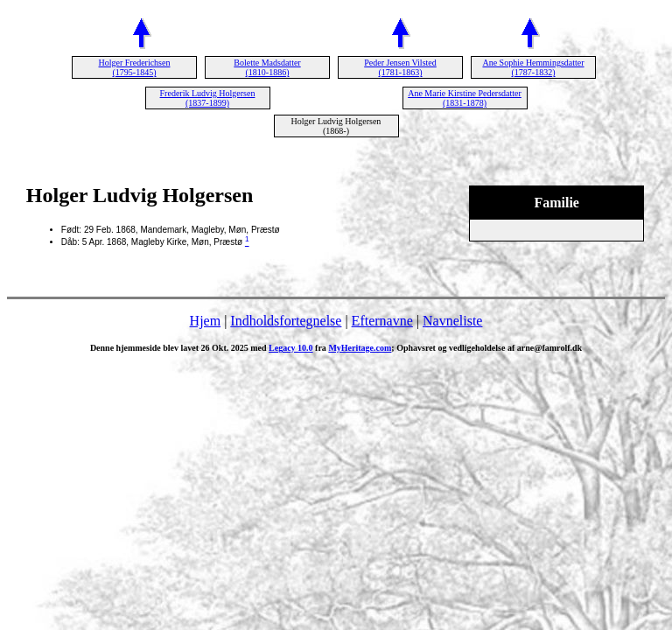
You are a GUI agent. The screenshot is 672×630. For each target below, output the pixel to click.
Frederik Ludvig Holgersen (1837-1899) (208, 98)
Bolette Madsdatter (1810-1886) (267, 67)
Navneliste (452, 321)
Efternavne (382, 321)
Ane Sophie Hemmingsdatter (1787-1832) (533, 67)
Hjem (206, 321)
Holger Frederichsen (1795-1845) (135, 67)
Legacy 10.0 (291, 348)
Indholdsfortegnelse (286, 321)
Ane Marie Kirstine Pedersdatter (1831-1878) (465, 98)
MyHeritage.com (360, 348)
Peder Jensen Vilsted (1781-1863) (400, 67)
